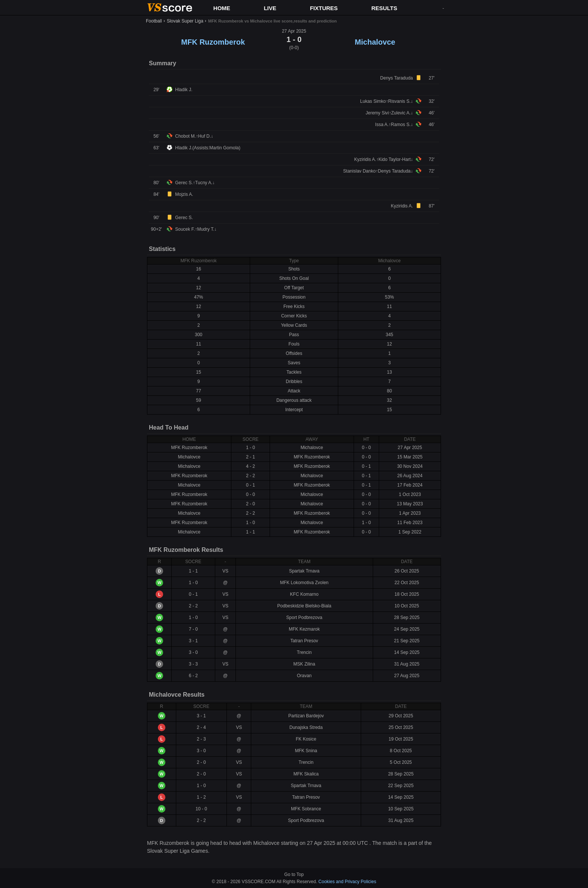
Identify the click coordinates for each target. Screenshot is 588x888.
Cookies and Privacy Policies (347, 882)
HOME (222, 8)
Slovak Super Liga (185, 21)
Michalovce (375, 42)
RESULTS (384, 8)
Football (154, 21)
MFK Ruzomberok (213, 42)
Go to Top (294, 874)
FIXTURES (324, 8)
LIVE (270, 8)
